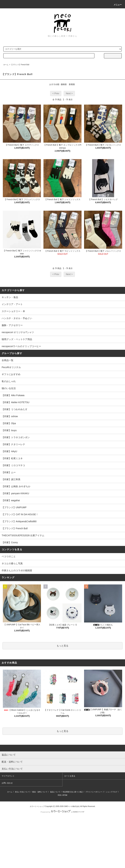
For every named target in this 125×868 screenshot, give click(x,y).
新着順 (72, 84)
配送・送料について (40, 792)
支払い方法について (22, 792)
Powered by (62, 812)
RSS (60, 795)
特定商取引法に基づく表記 (73, 792)
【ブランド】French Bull (20, 65)
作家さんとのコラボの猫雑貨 (17, 570)
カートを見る (70, 776)
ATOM (65, 795)
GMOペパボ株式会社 (72, 806)
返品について (55, 792)
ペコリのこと (9, 556)
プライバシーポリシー (94, 792)
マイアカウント (8, 776)
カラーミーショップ (37, 806)
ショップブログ (111, 792)
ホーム (6, 65)
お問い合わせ (7, 783)
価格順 (64, 84)
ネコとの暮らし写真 (12, 563)
